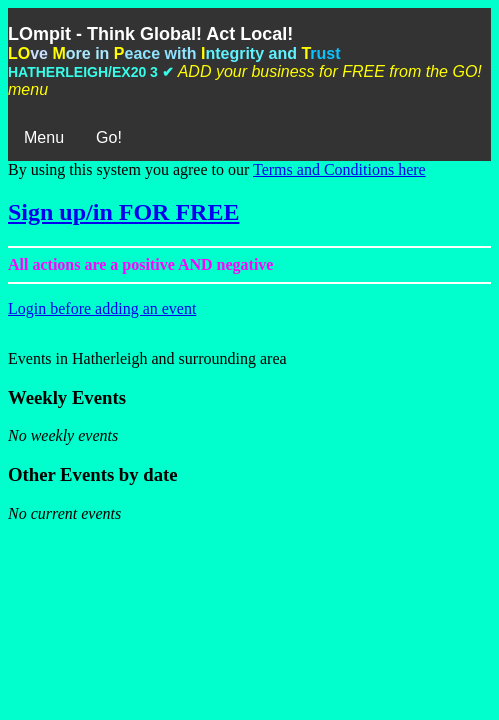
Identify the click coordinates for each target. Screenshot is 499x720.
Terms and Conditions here (339, 169)
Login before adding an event (102, 308)
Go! (109, 137)
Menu (44, 137)
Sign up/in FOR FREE (123, 212)
